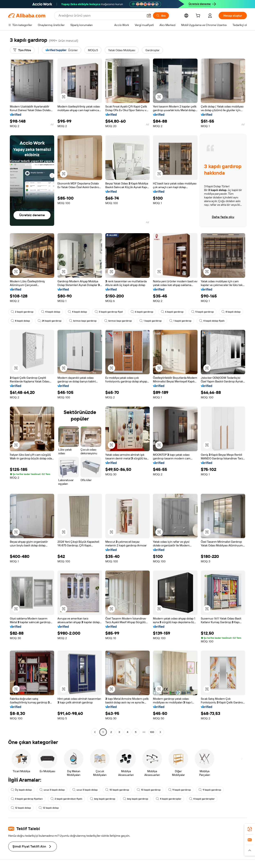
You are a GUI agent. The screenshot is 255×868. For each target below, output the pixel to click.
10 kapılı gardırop (117, 790)
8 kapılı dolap (231, 312)
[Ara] (161, 16)
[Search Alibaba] (101, 16)
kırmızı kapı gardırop (83, 321)
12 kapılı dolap (21, 808)
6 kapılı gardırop (142, 312)
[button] (149, 16)
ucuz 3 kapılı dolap (52, 790)
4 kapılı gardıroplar (169, 799)
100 (152, 732)
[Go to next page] (160, 732)
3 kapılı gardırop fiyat (109, 312)
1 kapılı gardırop (151, 321)
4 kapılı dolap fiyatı (212, 321)
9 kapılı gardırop (180, 790)
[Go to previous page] (95, 732)
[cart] (199, 16)
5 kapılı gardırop (202, 312)
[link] (250, 829)
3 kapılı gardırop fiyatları (27, 799)
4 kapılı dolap (51, 312)
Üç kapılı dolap (21, 790)
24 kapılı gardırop (49, 321)
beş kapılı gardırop (103, 799)
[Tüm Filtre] (22, 50)
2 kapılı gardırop (22, 312)
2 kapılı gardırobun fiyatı (66, 799)
